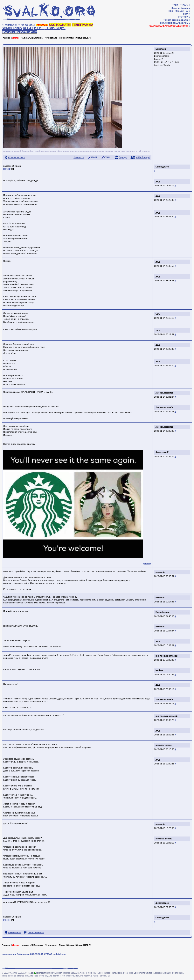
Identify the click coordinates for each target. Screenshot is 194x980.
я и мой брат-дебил (24, 151)
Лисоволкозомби (165, 393)
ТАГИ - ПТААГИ (180, 5)
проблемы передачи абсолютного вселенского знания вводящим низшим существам (80, 151)
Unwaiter (167, 65)
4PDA (186, 14)
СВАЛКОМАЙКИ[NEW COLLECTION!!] (169, 26)
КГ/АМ (107, 157)
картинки (8, 151)
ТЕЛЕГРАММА (83, 25)
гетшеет (146, 151)
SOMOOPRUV (12, 28)
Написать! (26, 38)
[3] (9, 25)
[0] (5, 169)
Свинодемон (162, 167)
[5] (16, 25)
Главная (6, 38)
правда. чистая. (164, 745)
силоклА (160, 572)
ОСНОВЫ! (30, 25)
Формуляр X (162, 452)
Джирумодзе (162, 903)
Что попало (51, 38)
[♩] (19, 25)
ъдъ (158, 314)
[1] (3, 25)
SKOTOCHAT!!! (60, 25)
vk (140, 151)
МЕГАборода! (143, 157)
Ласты (16, 38)
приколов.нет (9, 954)
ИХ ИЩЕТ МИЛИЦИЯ (50, 28)
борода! (123, 157)
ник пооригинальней (166, 656)
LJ (187, 11)
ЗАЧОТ (94, 157)
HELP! (88, 38)
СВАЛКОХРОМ (181, 23)
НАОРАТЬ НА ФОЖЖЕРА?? (19, 32)
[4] (13, 25)
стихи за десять (164, 839)
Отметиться (15, 932)
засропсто (132, 151)
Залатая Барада (180, 8)
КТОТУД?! (183, 17)
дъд (158, 181)
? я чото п (79, 157)
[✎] (22, 25)
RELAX (28, 28)
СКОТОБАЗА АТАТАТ (41, 954)
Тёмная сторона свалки (176, 20)
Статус (71, 38)
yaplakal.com (59, 954)
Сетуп (79, 38)
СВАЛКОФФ (166, 23)
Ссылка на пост (17, 157)
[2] (6, 25)
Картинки (38, 38)
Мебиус (159, 670)
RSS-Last (180, 11)
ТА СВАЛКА (42, 25)
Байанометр (23, 954)
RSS (171, 11)
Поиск (62, 38)
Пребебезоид (163, 612)
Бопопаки (161, 49)
